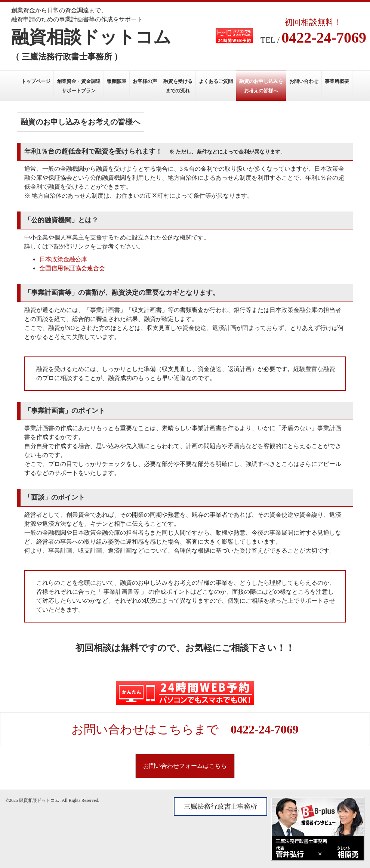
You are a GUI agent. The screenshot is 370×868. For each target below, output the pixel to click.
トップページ (36, 81)
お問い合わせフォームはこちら (185, 766)
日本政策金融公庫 (63, 259)
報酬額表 (117, 81)
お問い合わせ (304, 81)
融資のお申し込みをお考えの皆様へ (261, 86)
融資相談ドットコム (91, 37)
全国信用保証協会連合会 (72, 268)
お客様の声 (145, 81)
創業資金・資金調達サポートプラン (79, 86)
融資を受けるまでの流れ (178, 86)
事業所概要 (337, 81)
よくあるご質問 (216, 81)
